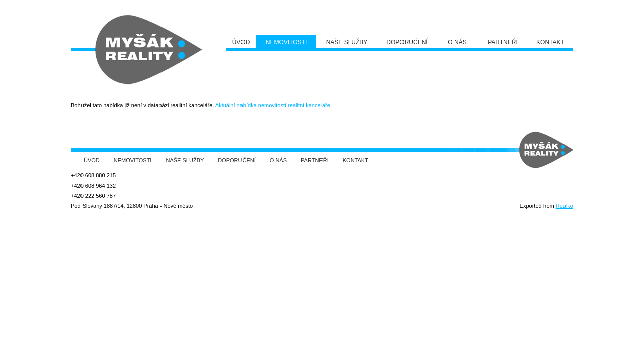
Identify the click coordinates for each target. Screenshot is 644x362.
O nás (278, 160)
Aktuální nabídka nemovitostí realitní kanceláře (273, 105)
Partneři (315, 160)
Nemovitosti (133, 160)
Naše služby (185, 160)
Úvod (92, 160)
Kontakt (355, 160)
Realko (565, 206)
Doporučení (237, 160)
